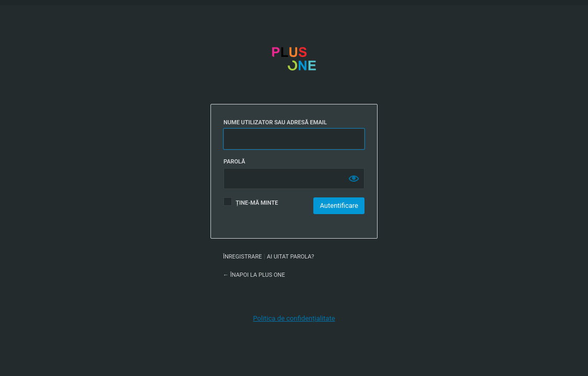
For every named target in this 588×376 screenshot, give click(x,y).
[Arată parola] (354, 179)
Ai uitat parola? (290, 257)
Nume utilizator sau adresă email (275, 122)
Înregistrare (242, 257)
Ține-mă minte (257, 203)
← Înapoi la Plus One (254, 275)
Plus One (294, 69)
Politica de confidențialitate (294, 318)
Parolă (234, 162)
